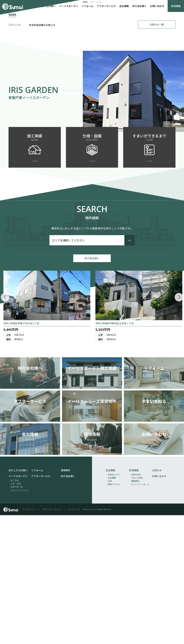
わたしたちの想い (46, 6)
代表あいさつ (114, 603)
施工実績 (15, 609)
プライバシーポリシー (52, 638)
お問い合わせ (157, 6)
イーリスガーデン (68, 6)
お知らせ (157, 599)
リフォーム (87, 6)
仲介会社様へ (139, 6)
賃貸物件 (66, 599)
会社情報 (124, 6)
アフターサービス (106, 6)
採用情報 (176, 6)
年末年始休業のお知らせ (42, 151)
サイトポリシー (29, 638)
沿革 (110, 610)
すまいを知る (137, 606)
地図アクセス (114, 613)
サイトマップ (74, 638)
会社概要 (112, 606)
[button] (85, 127)
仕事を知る (136, 603)
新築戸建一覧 (17, 616)
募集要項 (135, 610)
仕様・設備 (16, 612)
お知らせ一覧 (157, 151)
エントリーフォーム (140, 613)
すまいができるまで (20, 619)
